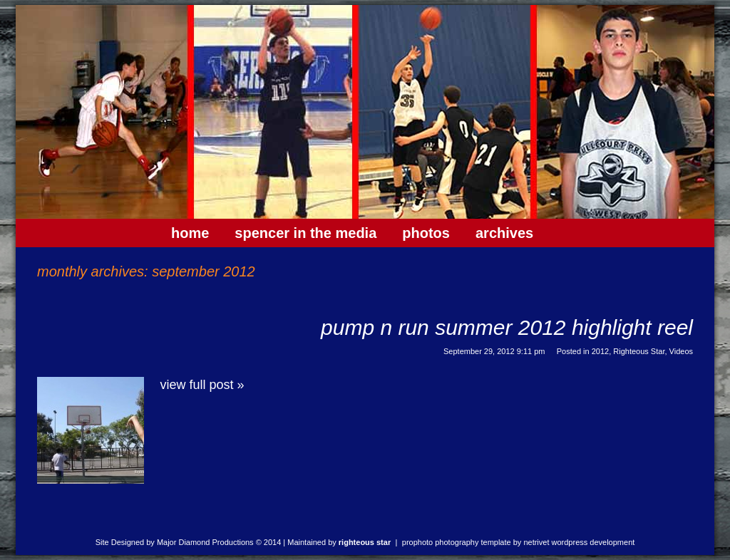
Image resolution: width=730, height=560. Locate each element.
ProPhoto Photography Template (457, 542)
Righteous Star (639, 351)
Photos (426, 233)
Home (190, 233)
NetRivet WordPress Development (579, 542)
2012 (600, 351)
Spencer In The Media (305, 233)
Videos (681, 351)
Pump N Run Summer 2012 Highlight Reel (507, 327)
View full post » (202, 385)
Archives (504, 233)
